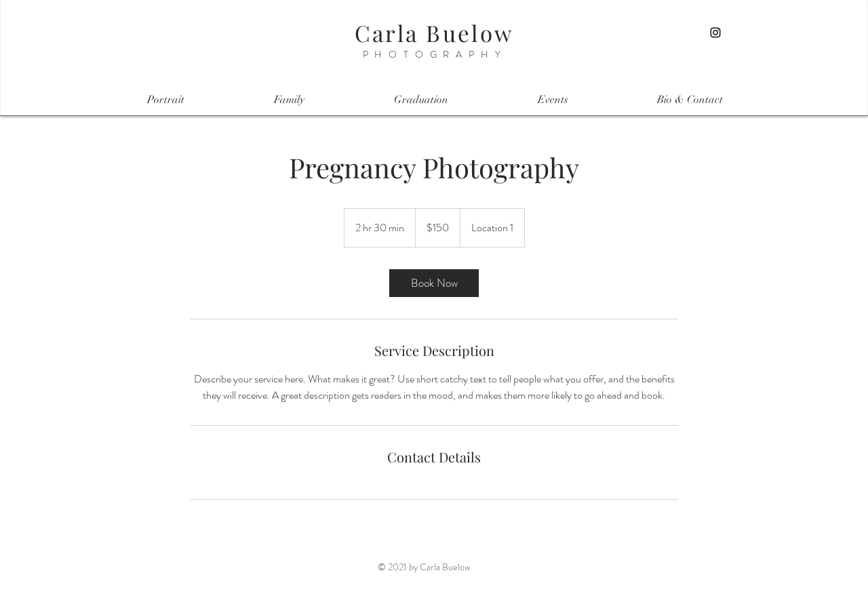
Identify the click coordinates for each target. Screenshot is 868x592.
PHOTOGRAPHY (435, 54)
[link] (434, 283)
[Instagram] (715, 33)
